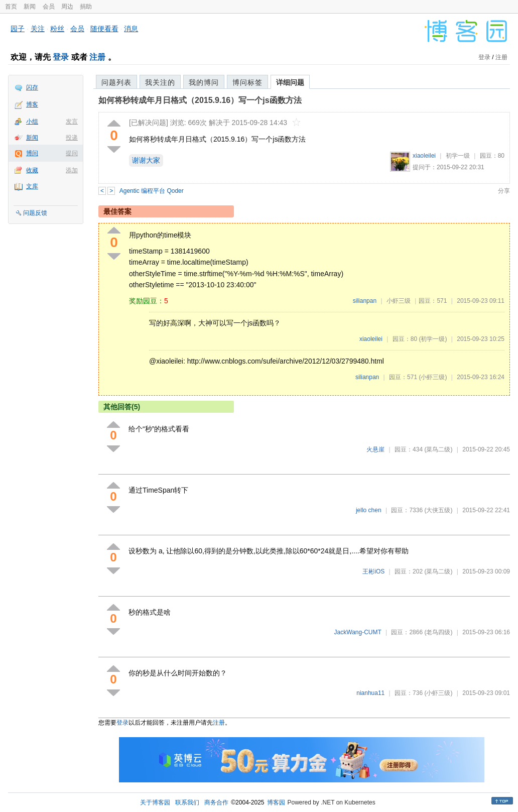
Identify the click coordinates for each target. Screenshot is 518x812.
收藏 (32, 170)
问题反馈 (35, 213)
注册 (97, 57)
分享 (504, 191)
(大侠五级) (438, 510)
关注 (38, 29)
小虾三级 (399, 301)
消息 (131, 29)
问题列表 (116, 82)
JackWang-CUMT (358, 632)
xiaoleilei (424, 156)
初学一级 (458, 156)
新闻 (30, 7)
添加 (72, 170)
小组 (32, 122)
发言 (72, 122)
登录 (61, 57)
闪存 (32, 87)
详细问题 (290, 82)
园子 (18, 29)
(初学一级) (433, 339)
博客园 (276, 802)
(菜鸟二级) (438, 449)
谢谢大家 (146, 160)
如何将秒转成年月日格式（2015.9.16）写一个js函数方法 (200, 100)
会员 (49, 7)
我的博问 (204, 82)
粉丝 (57, 29)
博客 (32, 104)
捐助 (86, 7)
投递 (72, 138)
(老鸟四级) (438, 632)
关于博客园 (155, 802)
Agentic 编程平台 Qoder (152, 191)
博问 (32, 153)
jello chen (369, 510)
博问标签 (247, 82)
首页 (11, 7)
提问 (72, 153)
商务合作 (216, 802)
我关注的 (160, 82)
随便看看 (104, 29)
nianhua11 (370, 693)
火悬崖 (375, 449)
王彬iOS (373, 571)
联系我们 (187, 802)
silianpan (365, 301)
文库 (32, 186)
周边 (67, 7)
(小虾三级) (433, 377)
